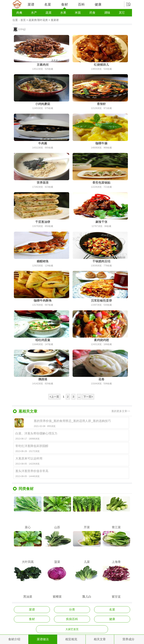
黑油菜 (28, 582)
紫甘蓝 (116, 582)
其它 (122, 13)
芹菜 (87, 513)
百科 (81, 4)
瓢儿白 (87, 582)
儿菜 (87, 547)
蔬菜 (49, 13)
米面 (78, 13)
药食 (92, 13)
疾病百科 (72, 619)
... (79, 397)
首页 (23, 20)
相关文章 (100, 639)
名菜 (48, 4)
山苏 (57, 513)
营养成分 (128, 639)
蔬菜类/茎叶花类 (38, 20)
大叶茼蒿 (28, 547)
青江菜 (116, 513)
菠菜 (57, 547)
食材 (64, 6)
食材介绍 (14, 639)
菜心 (28, 513)
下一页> (88, 397)
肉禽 (19, 13)
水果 (63, 13)
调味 (107, 13)
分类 (72, 610)
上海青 (116, 547)
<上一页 (54, 397)
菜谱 (31, 4)
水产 (34, 13)
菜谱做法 (43, 639)
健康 (98, 4)
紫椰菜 (57, 582)
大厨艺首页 (72, 629)
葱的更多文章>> (121, 411)
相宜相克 (71, 639)
